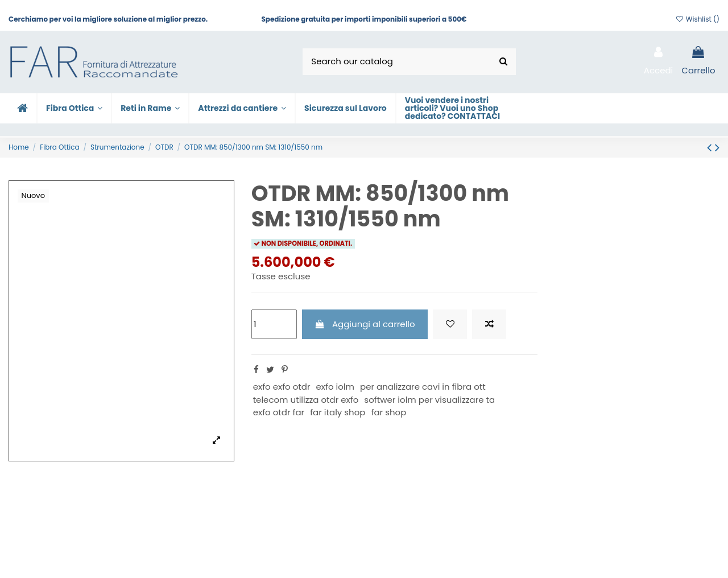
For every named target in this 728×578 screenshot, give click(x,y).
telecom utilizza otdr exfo (306, 400)
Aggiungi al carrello (365, 324)
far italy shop (338, 412)
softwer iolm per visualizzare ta (429, 400)
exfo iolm (335, 387)
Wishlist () (697, 19)
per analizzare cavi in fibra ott (423, 387)
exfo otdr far (279, 412)
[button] (241, 108)
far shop (388, 412)
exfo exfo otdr (282, 387)
